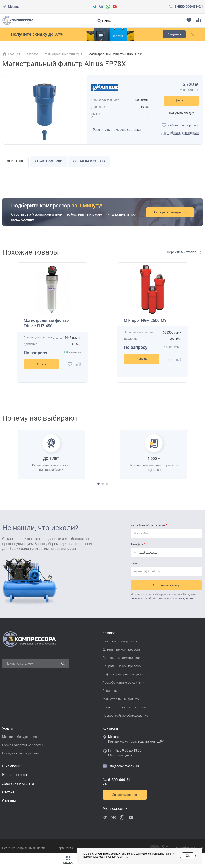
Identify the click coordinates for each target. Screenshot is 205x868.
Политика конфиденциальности (24, 848)
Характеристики (48, 161)
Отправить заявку (166, 585)
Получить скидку (181, 113)
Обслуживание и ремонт (21, 753)
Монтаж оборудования (20, 737)
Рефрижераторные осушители (126, 674)
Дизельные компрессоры (122, 649)
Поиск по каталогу (19, 664)
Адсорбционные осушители (123, 682)
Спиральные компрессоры (123, 666)
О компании (12, 766)
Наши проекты (15, 775)
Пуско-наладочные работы (23, 745)
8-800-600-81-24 (189, 7)
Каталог (32, 54)
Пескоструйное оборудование (125, 716)
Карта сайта (65, 848)
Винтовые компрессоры (121, 641)
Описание (15, 161)
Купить (181, 101)
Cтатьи (8, 792)
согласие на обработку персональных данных (162, 598)
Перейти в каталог (184, 252)
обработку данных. (118, 857)
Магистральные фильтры (63, 54)
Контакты (110, 728)
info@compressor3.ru (121, 766)
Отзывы (9, 801)
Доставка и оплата (89, 161)
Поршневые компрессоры (122, 658)
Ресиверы (110, 691)
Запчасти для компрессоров (124, 707)
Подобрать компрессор (170, 212)
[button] (99, 484)
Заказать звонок (125, 795)
